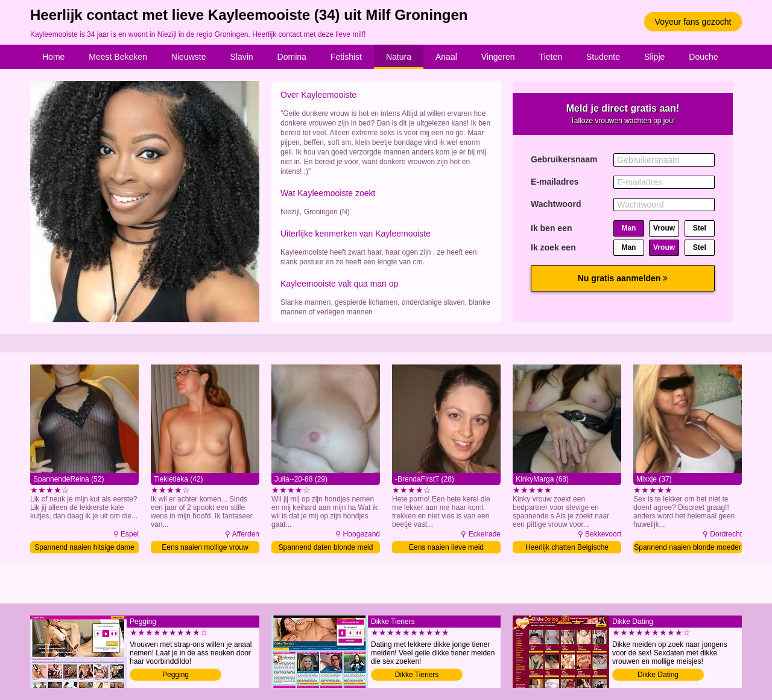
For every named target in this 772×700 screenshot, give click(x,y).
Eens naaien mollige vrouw (205, 547)
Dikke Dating (658, 675)
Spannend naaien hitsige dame (84, 547)
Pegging (176, 675)
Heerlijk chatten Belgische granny (567, 548)
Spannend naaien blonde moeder (687, 547)
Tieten (551, 57)
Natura (399, 57)
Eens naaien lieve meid (446, 547)
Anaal (446, 57)
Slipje (654, 57)
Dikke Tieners (417, 675)
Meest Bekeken (118, 57)
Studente (603, 57)
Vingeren (498, 57)
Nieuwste (189, 57)
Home (53, 57)
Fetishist (346, 57)
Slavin (241, 57)
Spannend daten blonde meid (326, 547)
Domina (292, 57)
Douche (703, 57)
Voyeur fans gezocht (693, 22)
